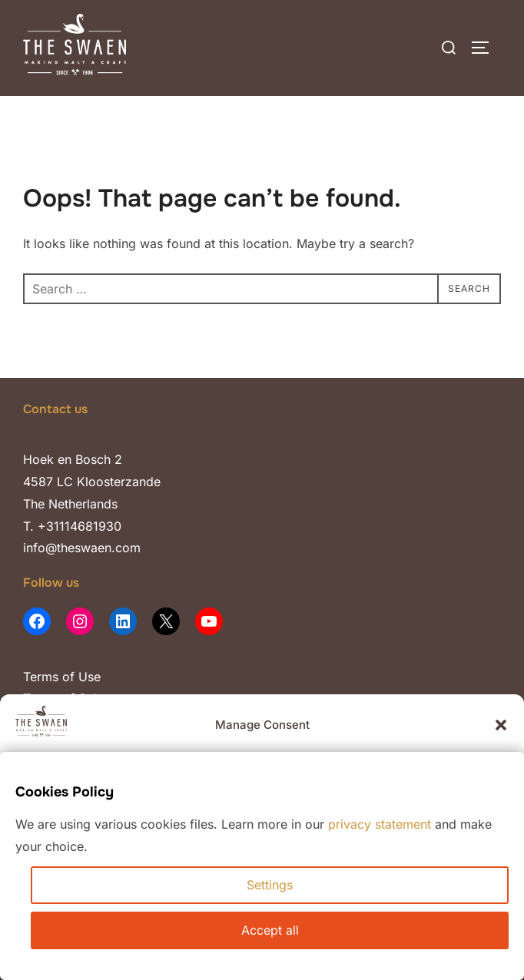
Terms (41, 677)
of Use (80, 677)
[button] (501, 725)
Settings (270, 885)
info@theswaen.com (82, 548)
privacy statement (380, 824)
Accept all (270, 930)
